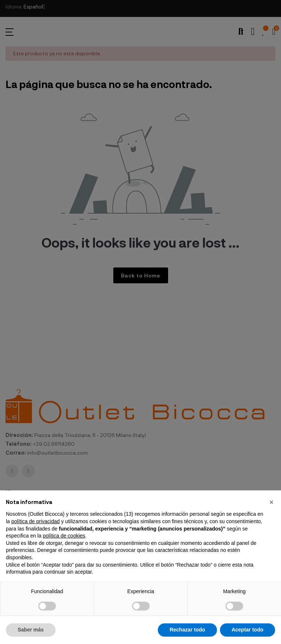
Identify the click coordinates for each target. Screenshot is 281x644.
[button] (271, 502)
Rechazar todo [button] (187, 630)
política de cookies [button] (64, 536)
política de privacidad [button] (36, 521)
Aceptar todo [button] (248, 630)
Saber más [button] (31, 630)
